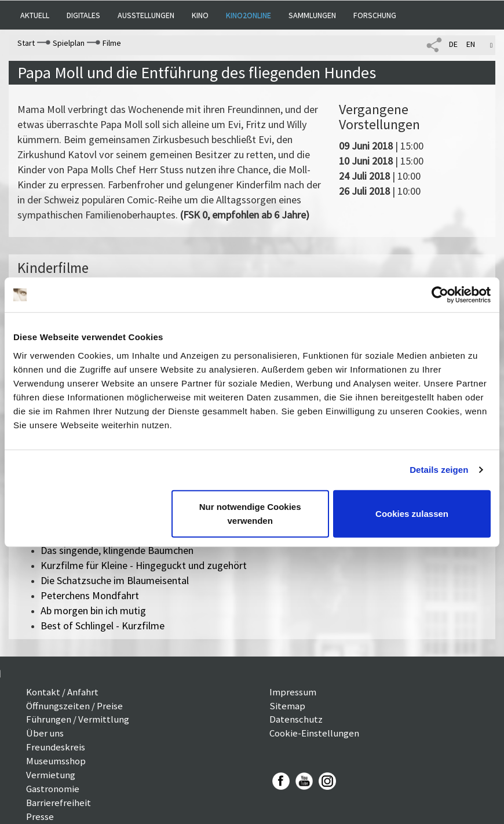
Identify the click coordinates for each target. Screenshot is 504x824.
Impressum (293, 692)
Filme (112, 43)
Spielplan (69, 43)
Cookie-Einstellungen (314, 733)
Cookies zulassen (412, 513)
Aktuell (35, 15)
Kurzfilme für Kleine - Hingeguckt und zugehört (144, 565)
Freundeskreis (56, 747)
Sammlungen (312, 15)
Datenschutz (296, 719)
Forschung (375, 15)
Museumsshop (56, 761)
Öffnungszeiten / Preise (74, 706)
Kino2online (249, 15)
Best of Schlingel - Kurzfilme (103, 626)
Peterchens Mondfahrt (90, 595)
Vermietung (51, 775)
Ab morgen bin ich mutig (93, 610)
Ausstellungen (146, 15)
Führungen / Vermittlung (78, 719)
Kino (200, 15)
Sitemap (287, 706)
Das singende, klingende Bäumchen (117, 550)
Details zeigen (439, 470)
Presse (40, 816)
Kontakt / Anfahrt (62, 692)
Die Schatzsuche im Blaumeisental (115, 580)
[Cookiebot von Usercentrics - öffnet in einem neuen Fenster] (440, 295)
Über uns (45, 733)
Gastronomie (53, 789)
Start (26, 43)
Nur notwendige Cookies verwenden (250, 513)
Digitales (83, 15)
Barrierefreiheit (59, 803)
